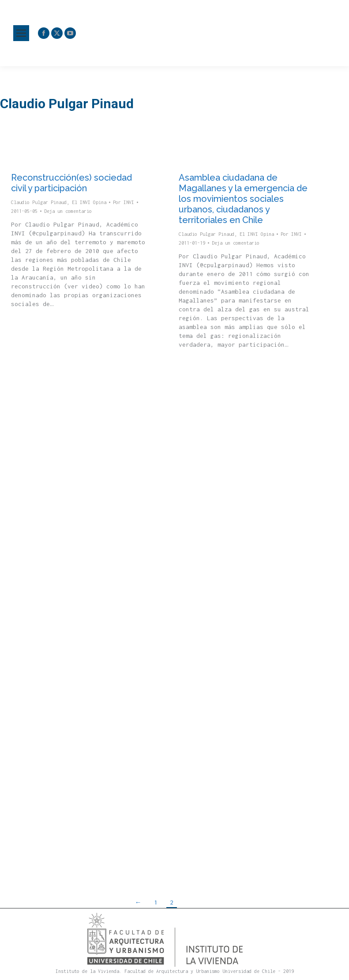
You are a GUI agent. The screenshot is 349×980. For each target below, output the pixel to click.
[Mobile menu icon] (21, 33)
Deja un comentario (68, 211)
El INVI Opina (89, 202)
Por (124, 202)
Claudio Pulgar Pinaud (39, 202)
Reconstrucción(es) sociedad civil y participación (71, 183)
